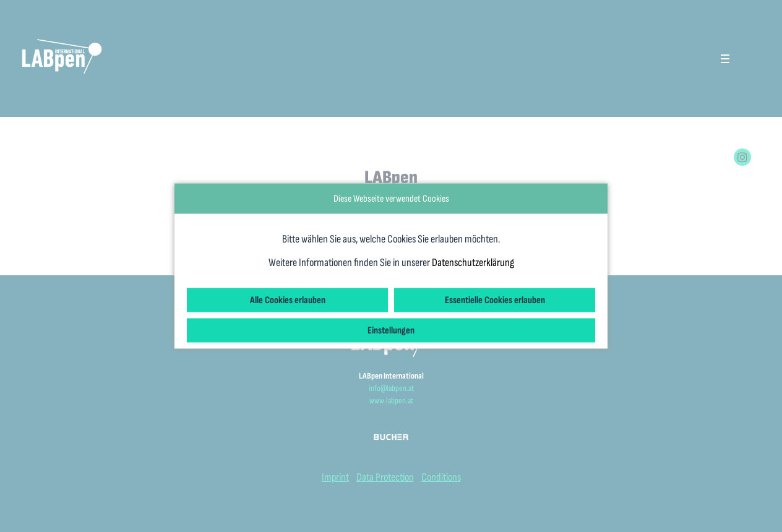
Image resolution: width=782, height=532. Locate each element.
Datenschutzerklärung (473, 263)
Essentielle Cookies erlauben (495, 300)
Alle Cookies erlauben (288, 300)
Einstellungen (391, 331)
